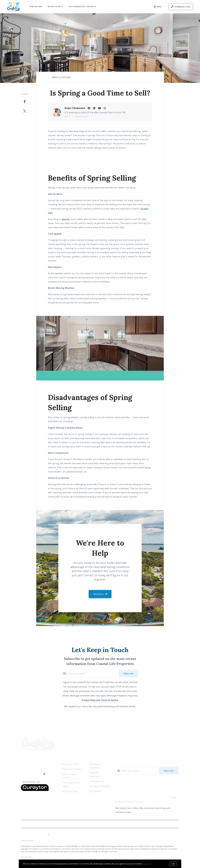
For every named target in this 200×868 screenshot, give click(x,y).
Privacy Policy (173, 824)
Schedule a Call (97, 781)
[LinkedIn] (28, 774)
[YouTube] (33, 774)
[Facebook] (22, 774)
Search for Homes (72, 769)
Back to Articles (61, 77)
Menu (157, 7)
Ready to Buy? (55, 7)
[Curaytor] (35, 790)
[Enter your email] (93, 673)
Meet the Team (70, 764)
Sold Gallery (95, 791)
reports (65, 219)
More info (147, 864)
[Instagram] (39, 774)
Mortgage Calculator (100, 786)
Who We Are (36, 7)
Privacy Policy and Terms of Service (100, 700)
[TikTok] (44, 774)
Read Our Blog (70, 791)
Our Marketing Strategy (83, 7)
